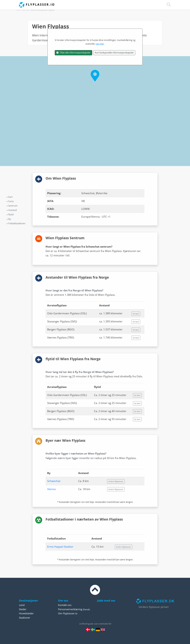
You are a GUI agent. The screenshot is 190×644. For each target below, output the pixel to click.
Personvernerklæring (70, 609)
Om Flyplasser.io (68, 613)
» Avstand (12, 210)
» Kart (10, 197)
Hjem (18, 10)
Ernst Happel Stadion (60, 547)
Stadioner (24, 618)
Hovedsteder (26, 613)
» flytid (10, 214)
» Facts (10, 201)
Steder (23, 609)
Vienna (51, 489)
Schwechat (54, 481)
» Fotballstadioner (16, 223)
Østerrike (26, 10)
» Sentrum (12, 206)
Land (22, 605)
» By (9, 219)
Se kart (136, 314)
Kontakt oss (65, 605)
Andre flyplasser (116, 481)
